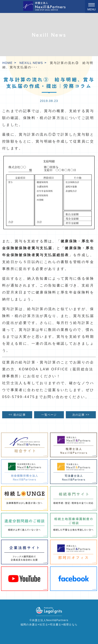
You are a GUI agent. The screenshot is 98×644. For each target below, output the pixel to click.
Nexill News (31, 63)
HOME (8, 63)
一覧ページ (49, 415)
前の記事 (17, 415)
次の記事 (81, 415)
